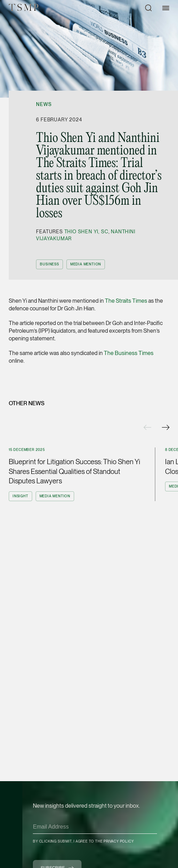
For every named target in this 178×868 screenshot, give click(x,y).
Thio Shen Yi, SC (86, 232)
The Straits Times (126, 301)
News (44, 104)
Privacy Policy (119, 841)
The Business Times (129, 353)
